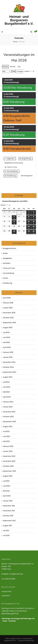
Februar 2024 (8, 402)
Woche (13, 67)
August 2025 (8, 328)
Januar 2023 (8, 451)
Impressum (6, 596)
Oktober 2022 (8, 466)
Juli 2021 (6, 531)
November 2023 (9, 412)
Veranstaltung (9, 273)
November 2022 (9, 461)
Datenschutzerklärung (26, 641)
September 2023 (9, 422)
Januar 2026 (8, 308)
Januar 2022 (8, 501)
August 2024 (8, 377)
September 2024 (10, 372)
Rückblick (7, 263)
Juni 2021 (6, 535)
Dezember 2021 (9, 506)
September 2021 (9, 521)
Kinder (5, 253)
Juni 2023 (6, 436)
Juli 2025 (6, 332)
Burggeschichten (10, 248)
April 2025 (7, 347)
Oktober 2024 (8, 367)
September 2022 (9, 471)
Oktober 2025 (8, 318)
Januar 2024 (8, 407)
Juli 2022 (6, 481)
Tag (19, 67)
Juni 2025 (7, 337)
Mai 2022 (6, 491)
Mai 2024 (6, 392)
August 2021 (7, 526)
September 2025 (9, 323)
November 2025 (9, 313)
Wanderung (7, 283)
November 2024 (9, 362)
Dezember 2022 (9, 456)
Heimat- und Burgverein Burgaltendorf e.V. (19, 20)
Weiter (28, 71)
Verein (5, 278)
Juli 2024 (6, 382)
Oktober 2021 (8, 516)
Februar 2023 (8, 446)
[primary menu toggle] (2, 32)
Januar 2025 (8, 357)
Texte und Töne (9, 268)
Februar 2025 (8, 352)
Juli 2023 (6, 431)
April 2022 (7, 496)
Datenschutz (6, 592)
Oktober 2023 (8, 417)
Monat (5, 67)
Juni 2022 (6, 486)
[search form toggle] (31, 32)
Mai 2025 (6, 342)
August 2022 (8, 476)
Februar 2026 (8, 303)
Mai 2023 (6, 441)
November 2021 (9, 511)
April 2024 (7, 397)
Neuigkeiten (7, 258)
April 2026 (7, 298)
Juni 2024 (7, 387)
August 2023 (8, 427)
